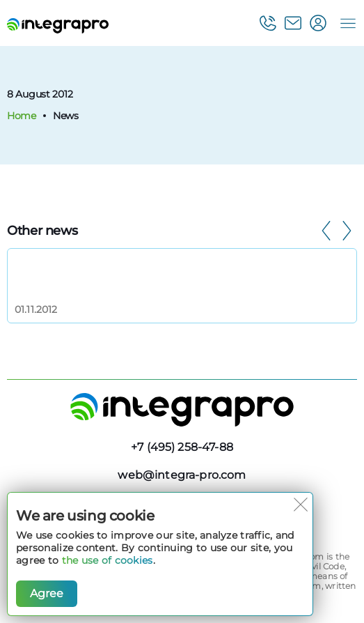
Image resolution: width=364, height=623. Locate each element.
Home (22, 116)
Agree (47, 593)
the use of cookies (108, 560)
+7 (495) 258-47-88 (182, 447)
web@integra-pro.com (182, 475)
